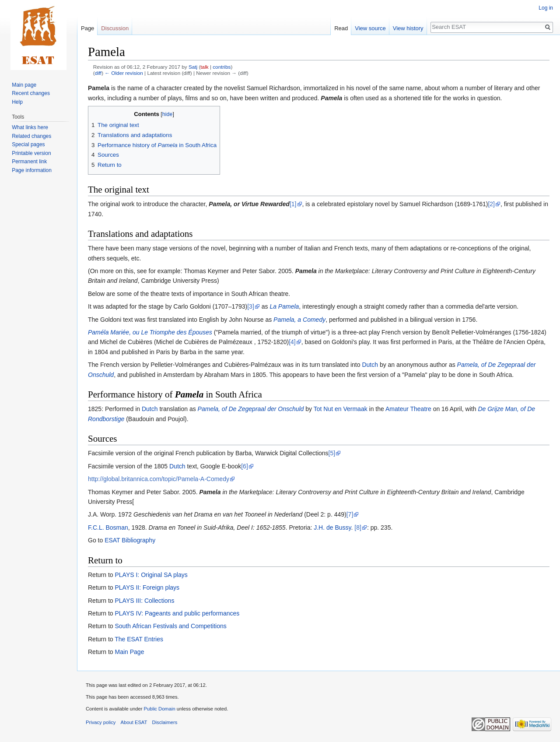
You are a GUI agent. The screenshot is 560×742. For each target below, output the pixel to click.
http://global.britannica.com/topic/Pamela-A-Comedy (159, 479)
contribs (222, 67)
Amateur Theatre (408, 409)
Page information (32, 170)
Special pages (28, 144)
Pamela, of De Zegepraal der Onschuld (251, 409)
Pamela (99, 88)
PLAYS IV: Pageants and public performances (177, 613)
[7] (350, 514)
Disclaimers (165, 722)
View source (370, 28)
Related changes (31, 136)
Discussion (115, 28)
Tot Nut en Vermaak (341, 409)
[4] (292, 342)
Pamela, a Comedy (299, 320)
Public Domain (159, 709)
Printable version (31, 153)
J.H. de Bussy (332, 527)
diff (98, 73)
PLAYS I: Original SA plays (151, 575)
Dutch (370, 365)
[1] (293, 204)
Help (17, 102)
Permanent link (29, 162)
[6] (245, 466)
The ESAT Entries (139, 639)
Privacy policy (101, 722)
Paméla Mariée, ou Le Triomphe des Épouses (150, 332)
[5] (332, 453)
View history (408, 28)
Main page (24, 85)
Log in (546, 8)
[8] (358, 527)
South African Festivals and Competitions (170, 626)
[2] (491, 204)
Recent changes (31, 93)
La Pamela (284, 306)
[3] (251, 306)
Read (341, 28)
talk (204, 67)
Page (87, 28)
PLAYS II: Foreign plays (147, 587)
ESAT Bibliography (130, 540)
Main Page (129, 652)
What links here (30, 127)
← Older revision (124, 73)
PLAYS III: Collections (144, 601)
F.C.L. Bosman (108, 527)
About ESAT (134, 722)
